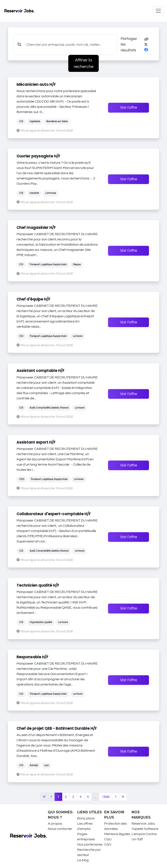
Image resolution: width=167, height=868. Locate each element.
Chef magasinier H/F (36, 228)
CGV (108, 844)
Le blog (83, 860)
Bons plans (86, 818)
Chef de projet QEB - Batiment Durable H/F (57, 728)
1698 (106, 797)
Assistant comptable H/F (40, 371)
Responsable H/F (32, 657)
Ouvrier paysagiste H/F (38, 156)
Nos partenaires (90, 844)
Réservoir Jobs (143, 824)
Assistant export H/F (36, 442)
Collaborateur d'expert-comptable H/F (54, 514)
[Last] (123, 797)
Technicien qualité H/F (38, 585)
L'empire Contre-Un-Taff (145, 837)
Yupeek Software (145, 829)
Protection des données (115, 826)
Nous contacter (60, 829)
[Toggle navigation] (158, 11)
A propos (55, 824)
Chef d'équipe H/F (33, 299)
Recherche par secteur (89, 852)
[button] (146, 39)
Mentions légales (117, 834)
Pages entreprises (86, 837)
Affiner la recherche (84, 63)
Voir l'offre (129, 108)
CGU (108, 839)
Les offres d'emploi (85, 826)
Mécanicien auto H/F (36, 84)
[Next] (116, 797)
